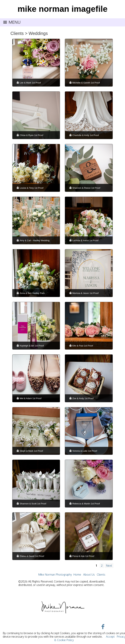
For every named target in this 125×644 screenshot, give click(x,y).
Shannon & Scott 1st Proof (33, 504)
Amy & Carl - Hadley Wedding (35, 240)
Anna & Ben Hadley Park (32, 293)
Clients (17, 33)
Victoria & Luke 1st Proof (85, 451)
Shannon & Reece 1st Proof (86, 188)
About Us (89, 575)
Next (109, 566)
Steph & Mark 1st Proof (31, 451)
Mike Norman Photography (55, 575)
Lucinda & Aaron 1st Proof (85, 240)
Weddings (38, 33)
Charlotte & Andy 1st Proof (85, 135)
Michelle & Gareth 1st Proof (86, 83)
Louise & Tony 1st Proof (32, 188)
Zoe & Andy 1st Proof (83, 398)
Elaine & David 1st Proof (32, 556)
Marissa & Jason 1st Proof (85, 293)
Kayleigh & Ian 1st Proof (32, 346)
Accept (110, 637)
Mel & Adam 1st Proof (31, 398)
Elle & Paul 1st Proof (83, 346)
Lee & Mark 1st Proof (30, 83)
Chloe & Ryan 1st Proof (31, 135)
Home (77, 575)
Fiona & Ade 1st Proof (83, 556)
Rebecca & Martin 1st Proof (86, 504)
